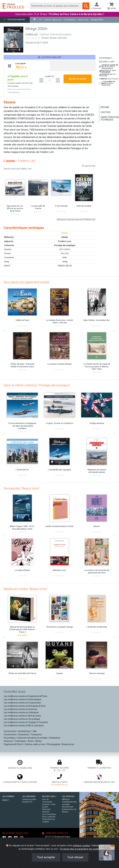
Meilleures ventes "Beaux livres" (26, 589)
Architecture (24, 731)
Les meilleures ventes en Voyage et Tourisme (26, 722)
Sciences (8, 741)
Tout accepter (46, 857)
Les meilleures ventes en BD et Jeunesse (24, 726)
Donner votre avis (58, 38)
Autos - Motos (35, 741)
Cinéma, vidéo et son (35, 744)
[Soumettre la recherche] (86, 6)
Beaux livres (68, 744)
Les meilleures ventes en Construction (22, 703)
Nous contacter (49, 817)
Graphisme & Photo (13, 744)
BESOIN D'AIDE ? (49, 796)
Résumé (105, 107)
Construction (10, 731)
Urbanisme (24, 735)
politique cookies (81, 846)
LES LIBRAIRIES (29, 796)
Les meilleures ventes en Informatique (22, 699)
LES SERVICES (68, 796)
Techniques (20, 741)
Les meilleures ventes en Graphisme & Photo (25, 696)
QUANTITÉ (50, 76)
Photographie (54, 744)
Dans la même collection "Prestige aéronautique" (37, 385)
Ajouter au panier (78, 79)
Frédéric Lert (32, 34)
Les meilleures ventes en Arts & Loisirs (22, 716)
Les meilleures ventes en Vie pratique (22, 719)
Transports (36, 735)
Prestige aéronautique (65, 245)
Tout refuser (75, 857)
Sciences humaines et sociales (32, 738)
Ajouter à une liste (50, 57)
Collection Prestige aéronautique (55, 34)
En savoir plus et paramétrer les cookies (80, 849)
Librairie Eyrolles (29, 799)
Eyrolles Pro (27, 802)
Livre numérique (49, 814)
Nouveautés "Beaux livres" (22, 488)
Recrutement (68, 807)
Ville (35, 731)
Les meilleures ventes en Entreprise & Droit (25, 706)
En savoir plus (89, 166)
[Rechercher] (56, 6)
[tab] (27, 66)
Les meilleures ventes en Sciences (20, 709)
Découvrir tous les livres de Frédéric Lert (76, 219)
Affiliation (66, 799)
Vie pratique (10, 738)
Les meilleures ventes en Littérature (21, 712)
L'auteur (105, 112)
